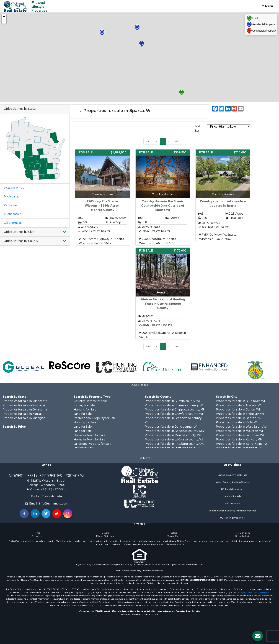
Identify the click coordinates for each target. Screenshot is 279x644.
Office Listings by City (19, 232)
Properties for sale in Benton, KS (238, 418)
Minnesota (13, 214)
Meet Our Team (242, 533)
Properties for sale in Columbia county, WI (174, 405)
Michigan (12, 197)
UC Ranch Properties (232, 489)
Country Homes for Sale (90, 401)
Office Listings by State (20, 109)
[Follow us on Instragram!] (68, 514)
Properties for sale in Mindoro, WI (239, 448)
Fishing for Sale (84, 405)
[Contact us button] (258, 636)
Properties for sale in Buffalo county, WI (172, 401)
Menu (267, 6)
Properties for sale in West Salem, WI (242, 427)
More (145, 458)
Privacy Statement (105, 536)
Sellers (174, 533)
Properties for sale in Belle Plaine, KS (242, 444)
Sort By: (198, 129)
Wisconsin (14, 188)
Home (37, 533)
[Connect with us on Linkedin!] (35, 514)
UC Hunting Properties (232, 518)
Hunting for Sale (85, 410)
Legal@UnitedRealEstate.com (254, 592)
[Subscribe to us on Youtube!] (57, 514)
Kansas (11, 205)
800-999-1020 (195, 565)
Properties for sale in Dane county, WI (171, 427)
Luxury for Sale (84, 448)
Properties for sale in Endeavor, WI (240, 414)
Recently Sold (242, 536)
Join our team (232, 504)
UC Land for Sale (232, 496)
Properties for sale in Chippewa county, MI (174, 410)
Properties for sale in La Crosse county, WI (174, 439)
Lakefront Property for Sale (93, 444)
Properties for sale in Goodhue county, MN (175, 431)
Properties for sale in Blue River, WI (240, 401)
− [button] (4, 21)
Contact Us (37, 536)
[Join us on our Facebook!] (24, 514)
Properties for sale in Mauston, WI (239, 431)
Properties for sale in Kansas (22, 414)
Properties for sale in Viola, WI (237, 422)
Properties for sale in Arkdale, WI (239, 405)
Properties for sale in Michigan (24, 418)
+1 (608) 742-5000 (54, 489)
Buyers (105, 533)
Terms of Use (174, 536)
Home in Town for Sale (90, 435)
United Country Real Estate (232, 475)
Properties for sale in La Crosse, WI (240, 435)
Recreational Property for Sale (95, 418)
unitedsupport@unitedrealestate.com (202, 580)
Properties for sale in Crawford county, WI (174, 414)
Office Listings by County (21, 241)
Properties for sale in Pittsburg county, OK (174, 444)
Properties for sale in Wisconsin (25, 405)
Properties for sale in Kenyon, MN (239, 439)
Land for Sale (83, 414)
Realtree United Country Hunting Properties (232, 511)
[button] (35, 232)
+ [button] (4, 17)
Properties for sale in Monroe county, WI (173, 435)
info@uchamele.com (54, 504)
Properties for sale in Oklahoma (25, 410)
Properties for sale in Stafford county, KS (173, 448)
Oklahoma (13, 223)
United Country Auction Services (232, 482)
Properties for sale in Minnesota (25, 401)
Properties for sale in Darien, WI (238, 410)
